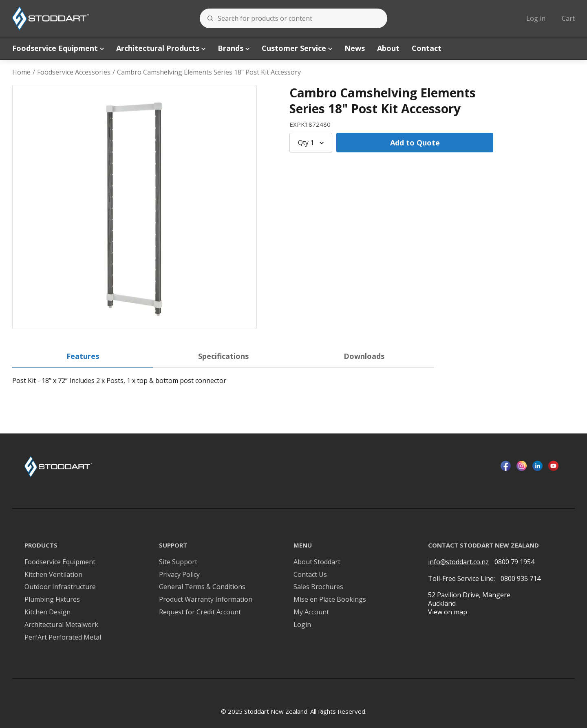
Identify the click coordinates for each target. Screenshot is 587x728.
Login (302, 625)
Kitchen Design (47, 612)
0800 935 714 (521, 578)
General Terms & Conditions (202, 587)
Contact (427, 48)
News (355, 48)
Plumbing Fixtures (52, 599)
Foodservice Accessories (74, 72)
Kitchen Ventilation (53, 575)
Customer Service (297, 48)
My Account (311, 612)
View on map (448, 612)
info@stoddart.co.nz (458, 562)
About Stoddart (317, 562)
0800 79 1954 (514, 562)
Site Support (178, 562)
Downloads (364, 356)
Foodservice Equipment (58, 48)
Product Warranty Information (206, 599)
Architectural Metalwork (61, 625)
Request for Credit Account (200, 612)
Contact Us (310, 575)
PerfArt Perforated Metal (63, 637)
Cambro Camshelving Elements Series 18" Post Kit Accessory (209, 72)
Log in (536, 18)
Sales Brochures (318, 587)
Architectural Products (161, 48)
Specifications (223, 356)
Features (83, 356)
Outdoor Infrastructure (60, 587)
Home (21, 72)
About (388, 48)
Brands (234, 48)
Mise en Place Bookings (330, 599)
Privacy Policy (179, 575)
